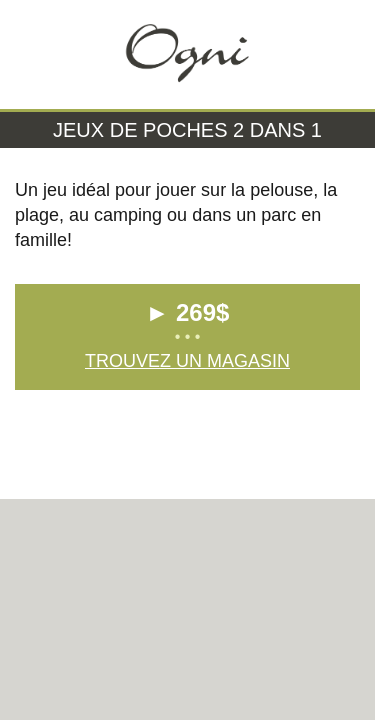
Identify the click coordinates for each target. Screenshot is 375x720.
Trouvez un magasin (187, 361)
